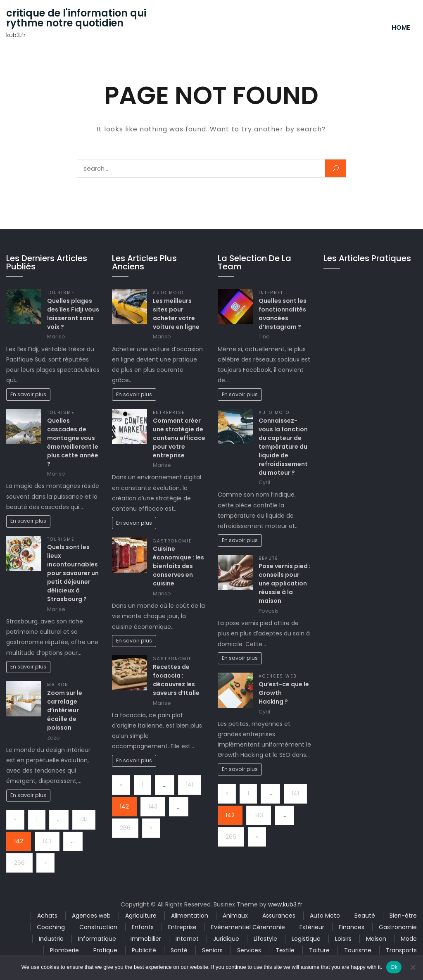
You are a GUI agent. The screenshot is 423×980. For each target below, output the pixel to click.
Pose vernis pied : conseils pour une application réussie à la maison (284, 583)
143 (47, 841)
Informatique (97, 939)
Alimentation (190, 916)
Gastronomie (172, 541)
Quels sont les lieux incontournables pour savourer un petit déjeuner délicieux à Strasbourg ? (73, 573)
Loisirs (343, 939)
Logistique (306, 939)
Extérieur (312, 927)
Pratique (105, 950)
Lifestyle (265, 939)
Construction (98, 927)
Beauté (268, 558)
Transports (401, 950)
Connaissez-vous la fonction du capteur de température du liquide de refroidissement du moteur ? (283, 447)
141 (84, 819)
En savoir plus (28, 394)
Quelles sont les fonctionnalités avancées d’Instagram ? (283, 314)
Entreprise (169, 413)
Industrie (51, 939)
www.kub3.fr (285, 904)
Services (249, 950)
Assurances (279, 916)
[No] (413, 967)
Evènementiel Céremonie (248, 927)
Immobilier (146, 939)
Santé (179, 950)
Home (401, 27)
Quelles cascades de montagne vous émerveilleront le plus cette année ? (73, 442)
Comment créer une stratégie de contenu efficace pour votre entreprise (179, 438)
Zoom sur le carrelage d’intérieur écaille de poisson (65, 710)
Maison (58, 685)
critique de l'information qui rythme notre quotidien (76, 18)
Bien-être (403, 916)
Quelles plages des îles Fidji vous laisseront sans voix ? (73, 314)
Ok (394, 967)
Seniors (212, 950)
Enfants (143, 927)
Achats (47, 916)
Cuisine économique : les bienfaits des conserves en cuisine (178, 566)
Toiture (319, 950)
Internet (271, 293)
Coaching (51, 927)
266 (19, 863)
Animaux (235, 916)
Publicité (144, 950)
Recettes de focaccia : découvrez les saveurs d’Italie (176, 680)
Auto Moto (168, 293)
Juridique (226, 939)
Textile (285, 950)
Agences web (278, 676)
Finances (352, 927)
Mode (409, 939)
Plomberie (64, 950)
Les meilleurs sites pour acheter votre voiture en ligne (176, 314)
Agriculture (141, 916)
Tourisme (61, 293)
